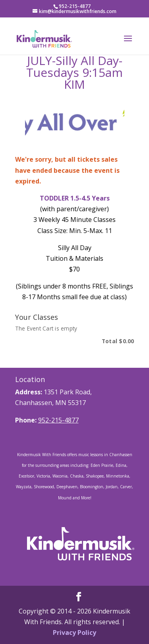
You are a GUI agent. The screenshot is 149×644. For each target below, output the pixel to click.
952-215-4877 (58, 420)
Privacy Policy (74, 633)
